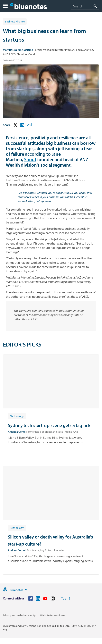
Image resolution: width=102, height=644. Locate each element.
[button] (5, 6)
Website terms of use (52, 615)
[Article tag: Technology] (17, 416)
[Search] (85, 6)
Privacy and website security (19, 615)
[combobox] (85, 6)
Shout (30, 159)
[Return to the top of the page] (66, 598)
